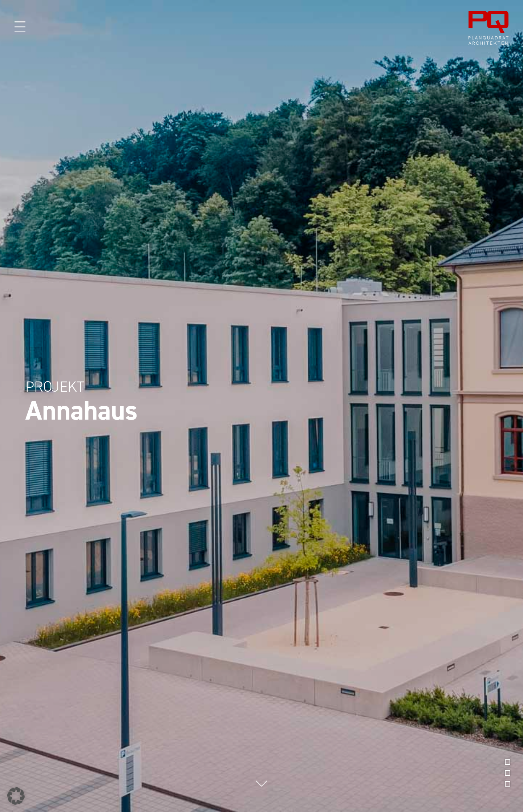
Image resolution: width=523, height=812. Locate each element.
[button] (16, 796)
